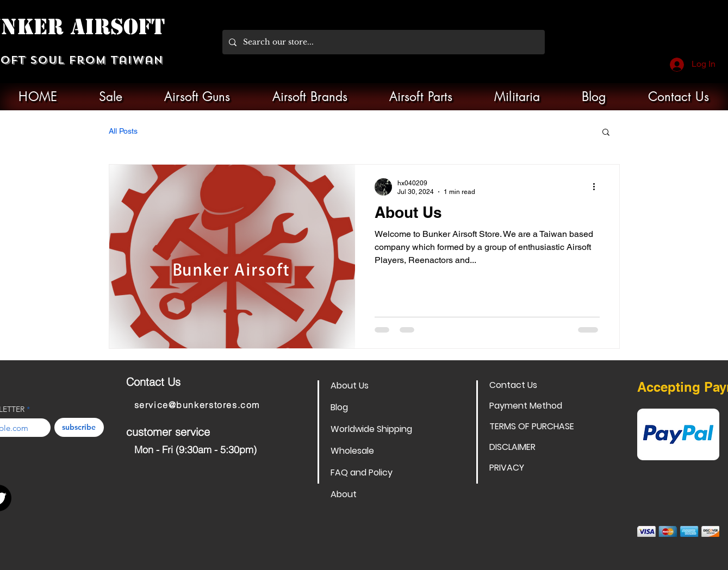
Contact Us (513, 385)
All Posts (123, 131)
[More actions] (598, 187)
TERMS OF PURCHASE (528, 426)
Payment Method (526, 406)
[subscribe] (79, 427)
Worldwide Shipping (369, 429)
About (344, 494)
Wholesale (352, 451)
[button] (606, 133)
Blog (339, 407)
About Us (350, 386)
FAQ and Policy (362, 472)
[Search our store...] (382, 42)
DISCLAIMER (512, 447)
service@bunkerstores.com (197, 405)
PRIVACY (507, 468)
